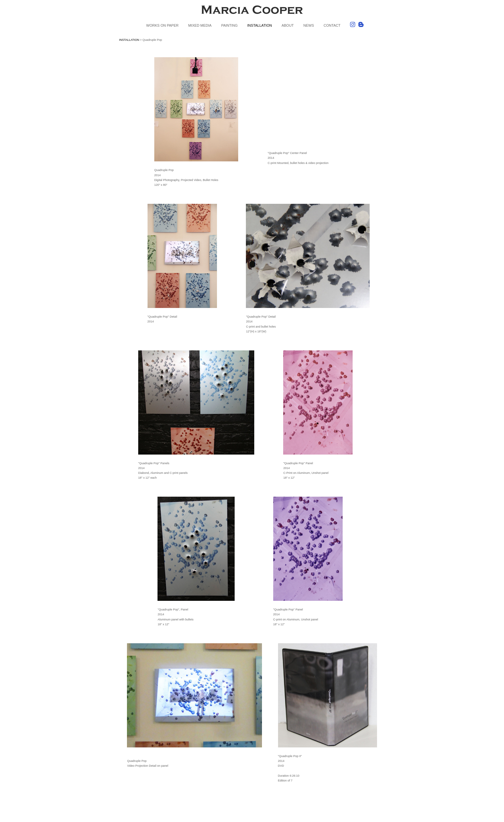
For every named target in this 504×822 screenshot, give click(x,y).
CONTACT (332, 25)
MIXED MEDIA (200, 25)
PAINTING (229, 25)
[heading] (252, 11)
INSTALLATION (260, 25)
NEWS (309, 25)
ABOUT (288, 25)
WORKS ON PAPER (162, 25)
